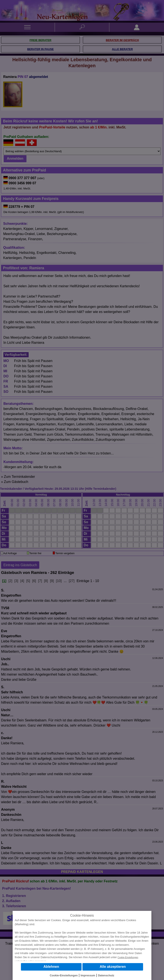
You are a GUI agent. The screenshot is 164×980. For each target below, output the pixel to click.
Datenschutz (106, 975)
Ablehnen (51, 967)
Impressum (88, 975)
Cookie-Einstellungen (128, 957)
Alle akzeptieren (113, 967)
